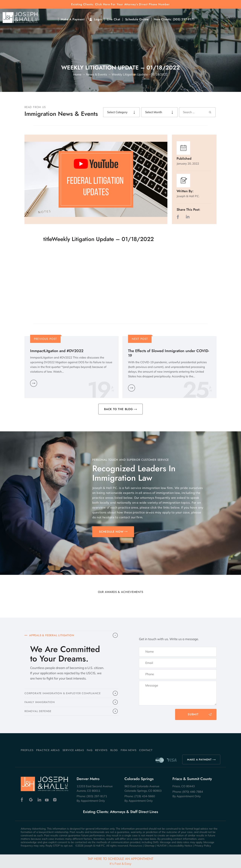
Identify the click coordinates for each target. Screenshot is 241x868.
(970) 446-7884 (193, 792)
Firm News (129, 750)
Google (31, 800)
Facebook (23, 800)
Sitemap (149, 846)
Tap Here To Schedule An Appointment (120, 861)
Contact (146, 750)
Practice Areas (48, 750)
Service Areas (73, 750)
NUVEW (162, 846)
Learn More (34, 383)
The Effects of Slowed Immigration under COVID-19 (169, 353)
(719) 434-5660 (145, 796)
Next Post (140, 339)
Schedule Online (137, 19)
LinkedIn (188, 217)
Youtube (47, 800)
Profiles (27, 750)
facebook (179, 217)
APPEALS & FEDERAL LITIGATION (53, 636)
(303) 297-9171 (184, 19)
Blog (114, 750)
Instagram (55, 800)
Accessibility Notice (181, 846)
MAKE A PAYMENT (199, 760)
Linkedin (39, 800)
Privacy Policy (203, 846)
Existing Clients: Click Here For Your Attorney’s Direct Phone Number (120, 4)
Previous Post (45, 339)
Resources (136, 846)
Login (98, 19)
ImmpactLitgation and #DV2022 (57, 351)
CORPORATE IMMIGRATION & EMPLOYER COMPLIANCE (64, 694)
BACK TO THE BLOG (119, 409)
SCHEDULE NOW (111, 532)
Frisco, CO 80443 (184, 786)
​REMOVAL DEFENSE (39, 714)
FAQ (90, 750)
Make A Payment (73, 19)
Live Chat (114, 19)
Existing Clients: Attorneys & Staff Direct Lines (120, 812)
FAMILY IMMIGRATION (40, 704)
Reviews (101, 750)
